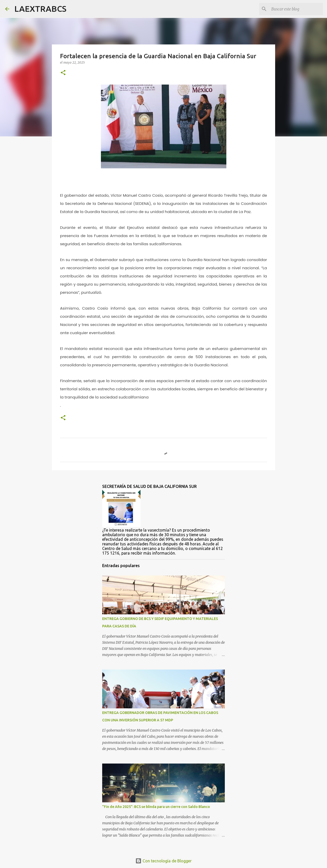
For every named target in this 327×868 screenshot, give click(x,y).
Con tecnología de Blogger (163, 861)
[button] (63, 73)
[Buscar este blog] (296, 9)
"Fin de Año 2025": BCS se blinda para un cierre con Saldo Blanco (156, 807)
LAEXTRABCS (40, 9)
